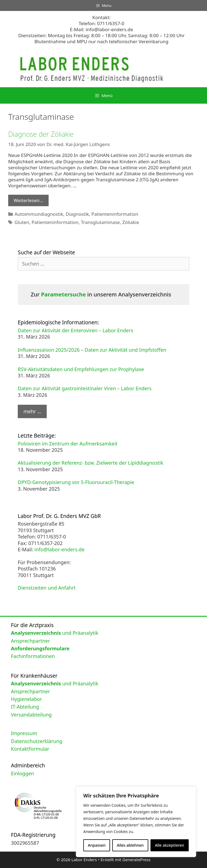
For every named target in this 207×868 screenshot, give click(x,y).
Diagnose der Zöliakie (41, 134)
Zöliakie (131, 222)
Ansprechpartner (30, 641)
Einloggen (23, 773)
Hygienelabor (26, 699)
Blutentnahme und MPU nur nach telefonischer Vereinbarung (101, 41)
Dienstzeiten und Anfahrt (47, 588)
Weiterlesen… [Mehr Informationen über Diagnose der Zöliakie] (28, 200)
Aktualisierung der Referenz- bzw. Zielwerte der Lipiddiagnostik (91, 463)
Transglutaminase (100, 222)
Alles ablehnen (130, 845)
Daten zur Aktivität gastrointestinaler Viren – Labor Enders (85, 388)
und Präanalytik (55, 633)
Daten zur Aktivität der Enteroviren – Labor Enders (75, 330)
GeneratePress (136, 860)
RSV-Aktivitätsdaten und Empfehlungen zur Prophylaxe (81, 369)
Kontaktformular (30, 749)
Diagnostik (77, 214)
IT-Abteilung (25, 707)
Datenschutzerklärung (37, 741)
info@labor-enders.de (109, 29)
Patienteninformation (115, 214)
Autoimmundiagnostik (39, 214)
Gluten (22, 222)
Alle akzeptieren (169, 845)
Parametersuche (63, 294)
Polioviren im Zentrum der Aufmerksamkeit (68, 444)
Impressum (24, 733)
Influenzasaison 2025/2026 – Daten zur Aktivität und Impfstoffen (92, 350)
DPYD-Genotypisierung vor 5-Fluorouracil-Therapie (76, 482)
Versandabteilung (31, 715)
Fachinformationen (33, 656)
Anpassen (97, 845)
